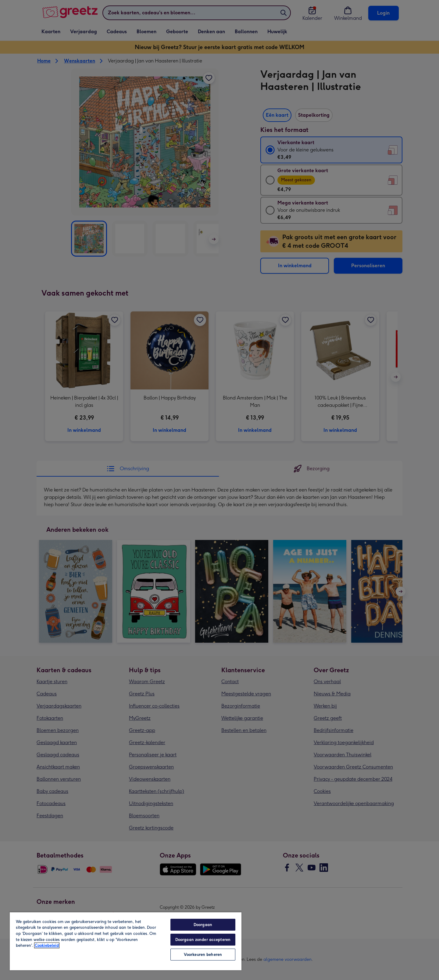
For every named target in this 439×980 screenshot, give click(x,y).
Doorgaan (203, 925)
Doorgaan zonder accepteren (203, 940)
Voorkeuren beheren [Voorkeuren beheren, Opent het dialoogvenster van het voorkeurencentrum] (203, 955)
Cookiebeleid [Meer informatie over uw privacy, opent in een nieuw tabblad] (47, 945)
